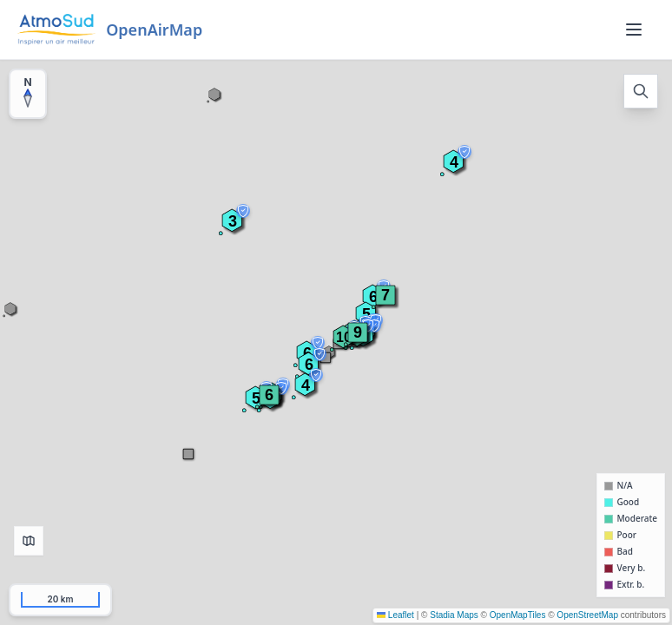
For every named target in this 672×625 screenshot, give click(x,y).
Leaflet (395, 615)
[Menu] (634, 30)
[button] (358, 332)
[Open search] (641, 91)
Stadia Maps (454, 615)
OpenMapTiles (518, 615)
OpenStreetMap (587, 615)
